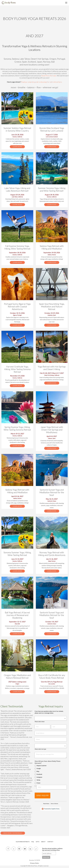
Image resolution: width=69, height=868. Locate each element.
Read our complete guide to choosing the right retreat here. (42, 82)
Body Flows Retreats (49, 76)
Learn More (17, 147)
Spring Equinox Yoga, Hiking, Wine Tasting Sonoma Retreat (17, 428)
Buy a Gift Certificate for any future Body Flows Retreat (52, 676)
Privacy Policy (34, 863)
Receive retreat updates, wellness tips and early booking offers (52, 849)
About (43, 842)
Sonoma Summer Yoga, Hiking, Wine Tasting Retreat (17, 554)
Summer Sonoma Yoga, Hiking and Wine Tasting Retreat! (52, 189)
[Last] (59, 727)
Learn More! (17, 205)
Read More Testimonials (13, 833)
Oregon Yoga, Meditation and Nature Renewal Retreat (17, 676)
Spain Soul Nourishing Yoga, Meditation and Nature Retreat (52, 306)
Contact (50, 842)
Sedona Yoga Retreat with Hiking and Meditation (52, 247)
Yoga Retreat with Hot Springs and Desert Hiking (52, 368)
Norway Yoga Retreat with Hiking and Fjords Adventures (52, 554)
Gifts (38, 842)
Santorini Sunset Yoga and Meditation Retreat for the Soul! (52, 492)
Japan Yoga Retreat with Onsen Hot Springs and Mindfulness (52, 430)
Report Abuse (46, 804)
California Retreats (23, 842)
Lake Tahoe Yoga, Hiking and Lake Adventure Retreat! (17, 189)
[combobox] (51, 718)
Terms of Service (54, 804)
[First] (42, 727)
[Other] (52, 787)
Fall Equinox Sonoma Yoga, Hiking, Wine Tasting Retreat (17, 247)
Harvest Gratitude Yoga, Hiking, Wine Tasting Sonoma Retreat (17, 369)
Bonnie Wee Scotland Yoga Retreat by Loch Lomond (52, 129)
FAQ (33, 842)
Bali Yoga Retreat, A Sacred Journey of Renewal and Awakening (17, 615)
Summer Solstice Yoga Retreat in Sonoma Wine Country (17, 129)
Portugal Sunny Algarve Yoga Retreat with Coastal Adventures (17, 306)
